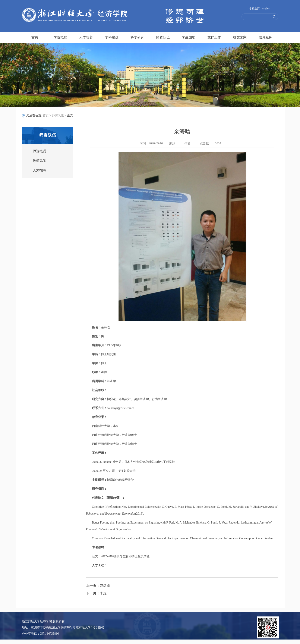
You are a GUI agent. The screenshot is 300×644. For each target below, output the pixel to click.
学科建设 (112, 37)
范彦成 (98, 586)
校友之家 (240, 37)
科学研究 (137, 37)
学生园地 (189, 37)
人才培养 (86, 37)
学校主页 (255, 9)
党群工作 (214, 37)
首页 (35, 37)
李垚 (96, 593)
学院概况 (60, 37)
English (266, 9)
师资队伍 (163, 37)
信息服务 (265, 37)
